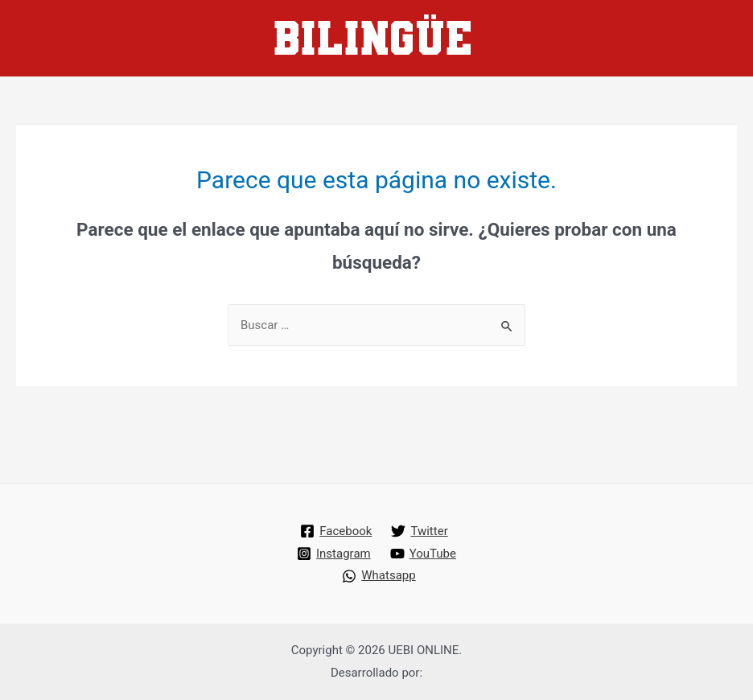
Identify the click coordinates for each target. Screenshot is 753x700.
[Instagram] (334, 554)
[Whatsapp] (379, 576)
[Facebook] (336, 531)
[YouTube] (423, 554)
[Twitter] (419, 531)
